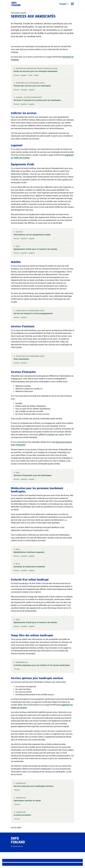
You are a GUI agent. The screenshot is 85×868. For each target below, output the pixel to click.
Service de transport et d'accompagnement (33, 313)
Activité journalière (22, 815)
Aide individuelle (21, 359)
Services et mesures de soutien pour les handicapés (37, 100)
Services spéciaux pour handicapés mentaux (34, 786)
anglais (24, 75)
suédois (24, 90)
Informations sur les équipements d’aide (32, 235)
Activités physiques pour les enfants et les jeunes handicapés (42, 665)
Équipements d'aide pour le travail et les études (35, 249)
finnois (16, 75)
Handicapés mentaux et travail (27, 801)
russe (30, 75)
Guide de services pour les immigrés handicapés (36, 71)
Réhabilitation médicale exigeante (29, 552)
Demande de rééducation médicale (29, 567)
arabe (36, 75)
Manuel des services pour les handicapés (32, 86)
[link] (16, 4)
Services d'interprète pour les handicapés (32, 475)
